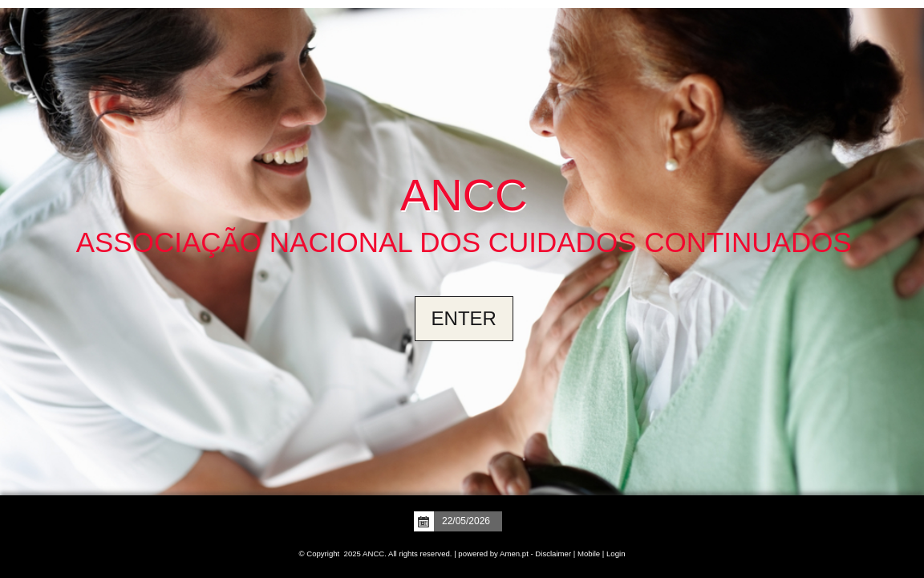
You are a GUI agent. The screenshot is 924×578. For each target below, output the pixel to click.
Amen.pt (514, 554)
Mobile (589, 554)
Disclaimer (553, 554)
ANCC (464, 195)
